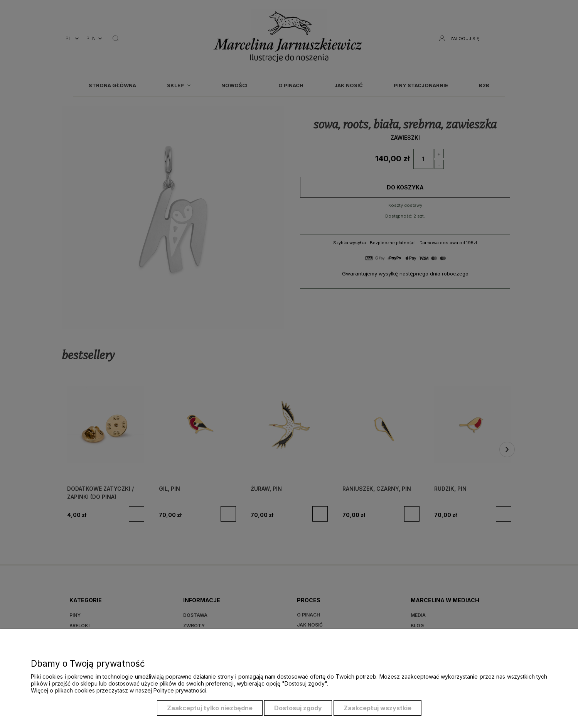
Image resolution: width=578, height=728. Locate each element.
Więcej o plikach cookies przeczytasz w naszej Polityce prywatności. (119, 690)
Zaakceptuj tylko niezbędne (210, 708)
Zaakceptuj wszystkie (377, 708)
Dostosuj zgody (298, 708)
